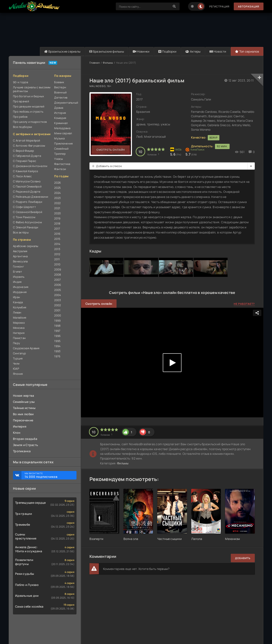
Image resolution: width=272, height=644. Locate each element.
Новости (218, 51)
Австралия (20, 251)
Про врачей (21, 101)
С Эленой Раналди (25, 227)
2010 (57, 264)
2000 (58, 315)
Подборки (167, 51)
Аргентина (20, 256)
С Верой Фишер (24, 151)
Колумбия (20, 307)
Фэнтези (60, 169)
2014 (57, 244)
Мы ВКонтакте (48, 475)
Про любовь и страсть (28, 112)
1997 (57, 331)
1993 (57, 351)
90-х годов (21, 82)
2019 (57, 218)
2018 (57, 223)
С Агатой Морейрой (27, 140)
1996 (57, 336)
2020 (57, 213)
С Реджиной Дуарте (27, 192)
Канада (18, 302)
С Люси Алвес (22, 176)
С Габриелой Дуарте (27, 156)
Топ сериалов (247, 51)
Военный (60, 92)
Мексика (19, 328)
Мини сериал (63, 133)
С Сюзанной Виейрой (28, 212)
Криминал (61, 123)
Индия (17, 282)
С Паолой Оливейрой (27, 186)
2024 (57, 193)
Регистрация (219, 6)
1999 (57, 321)
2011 (57, 259)
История (60, 113)
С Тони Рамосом (24, 217)
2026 (57, 183)
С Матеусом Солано (27, 181)
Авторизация (249, 6)
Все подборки (22, 127)
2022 (57, 203)
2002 (57, 305)
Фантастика (62, 164)
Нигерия (19, 333)
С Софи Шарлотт (24, 207)
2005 (58, 290)
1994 (57, 346)
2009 (58, 269)
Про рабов (20, 117)
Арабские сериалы (26, 246)
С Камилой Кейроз (25, 171)
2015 (57, 239)
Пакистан (19, 338)
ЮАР (16, 369)
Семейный (61, 149)
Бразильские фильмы (107, 51)
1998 (57, 326)
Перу (16, 343)
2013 (57, 249)
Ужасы (59, 159)
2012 (57, 254)
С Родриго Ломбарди (28, 202)
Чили (16, 364)
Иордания (20, 292)
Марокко (19, 323)
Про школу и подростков (30, 122)
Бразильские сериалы (62, 51)
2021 (57, 208)
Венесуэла (20, 261)
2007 (57, 280)
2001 (57, 310)
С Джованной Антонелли (30, 166)
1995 (57, 341)
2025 (57, 188)
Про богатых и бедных (29, 96)
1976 (57, 356)
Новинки (141, 51)
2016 (57, 234)
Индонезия (21, 287)
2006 (58, 285)
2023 (57, 198)
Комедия (60, 118)
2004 (58, 295)
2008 (58, 275)
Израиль (19, 277)
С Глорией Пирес (25, 161)
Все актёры (21, 232)
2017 (57, 229)
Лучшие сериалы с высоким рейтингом (32, 89)
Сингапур (19, 353)
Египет (18, 272)
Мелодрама (62, 128)
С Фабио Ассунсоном (27, 222)
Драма (59, 108)
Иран (16, 297)
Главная (95, 63)
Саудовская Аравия (26, 348)
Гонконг (18, 266)
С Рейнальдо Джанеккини (30, 197)
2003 (57, 300)
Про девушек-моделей (29, 106)
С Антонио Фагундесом (29, 146)
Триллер (60, 154)
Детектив (61, 97)
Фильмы (108, 63)
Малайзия (20, 318)
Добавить (243, 558)
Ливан (17, 312)
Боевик (59, 82)
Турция (18, 358)
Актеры (193, 51)
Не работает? (244, 304)
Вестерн (60, 87)
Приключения (63, 143)
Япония (18, 374)
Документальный (65, 103)
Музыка (59, 138)
